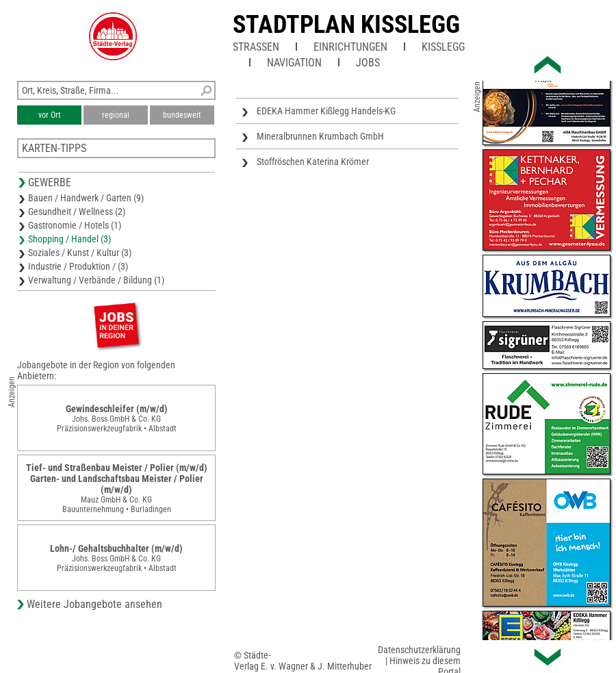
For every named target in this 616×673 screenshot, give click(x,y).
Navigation (294, 63)
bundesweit (182, 115)
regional (116, 115)
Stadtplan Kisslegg (346, 25)
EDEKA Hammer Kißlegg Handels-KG (326, 111)
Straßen (256, 47)
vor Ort (50, 115)
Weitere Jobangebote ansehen (94, 604)
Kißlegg (443, 47)
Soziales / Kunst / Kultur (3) (80, 253)
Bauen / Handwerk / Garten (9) (86, 198)
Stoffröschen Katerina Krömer (313, 162)
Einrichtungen (350, 47)
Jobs (368, 63)
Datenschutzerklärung (419, 650)
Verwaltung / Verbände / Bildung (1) (96, 280)
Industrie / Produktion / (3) (78, 266)
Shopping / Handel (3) (69, 239)
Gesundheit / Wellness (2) (77, 212)
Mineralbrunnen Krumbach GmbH (320, 136)
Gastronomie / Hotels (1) (75, 225)
